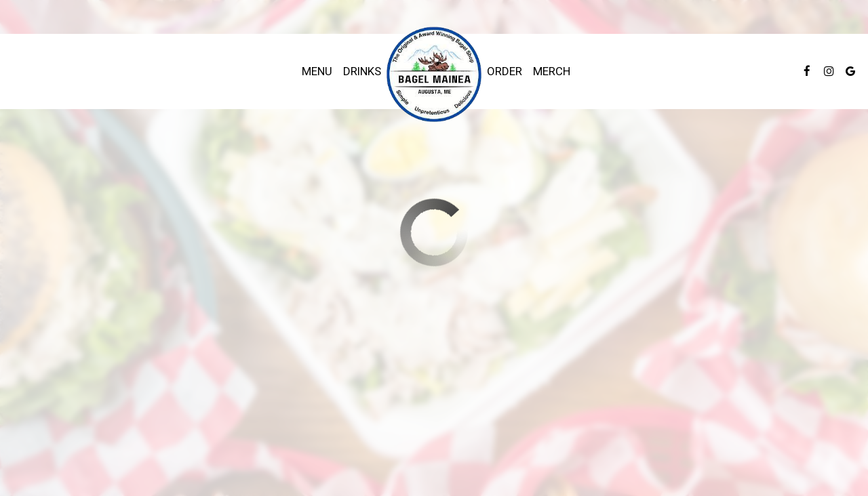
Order (505, 71)
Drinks (362, 71)
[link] (434, 75)
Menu (317, 71)
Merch (552, 71)
